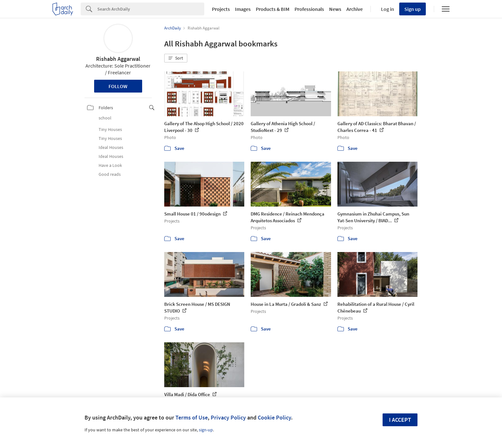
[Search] (151, 9)
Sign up (413, 9)
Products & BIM (273, 9)
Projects (221, 9)
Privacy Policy (228, 417)
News (335, 9)
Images (243, 9)
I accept (400, 420)
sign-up (206, 430)
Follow (118, 86)
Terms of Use (192, 417)
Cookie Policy (274, 417)
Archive (355, 9)
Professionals (309, 9)
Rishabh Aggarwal (118, 59)
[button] (176, 58)
